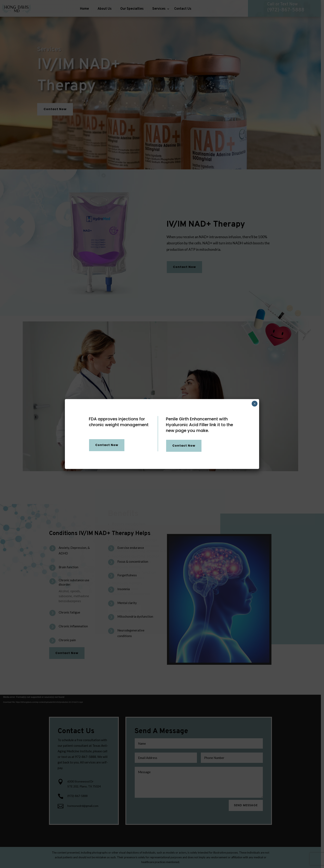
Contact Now (107, 445)
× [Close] (255, 404)
